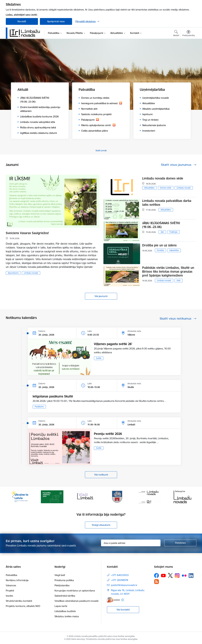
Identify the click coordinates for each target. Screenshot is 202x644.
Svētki (99, 358)
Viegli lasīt (60, 575)
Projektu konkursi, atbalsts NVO (23, 606)
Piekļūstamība (62, 585)
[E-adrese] (113, 600)
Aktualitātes (149, 188)
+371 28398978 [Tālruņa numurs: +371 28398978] (120, 580)
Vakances (11, 585)
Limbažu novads (31, 273)
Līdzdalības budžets (65, 611)
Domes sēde (166, 188)
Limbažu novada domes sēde (163, 178)
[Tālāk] (189, 497)
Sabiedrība (174, 250)
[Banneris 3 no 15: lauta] (85, 497)
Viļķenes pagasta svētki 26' (113, 344)
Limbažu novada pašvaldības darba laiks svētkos (167, 203)
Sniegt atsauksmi (101, 525)
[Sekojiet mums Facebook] (156, 575)
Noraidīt (22, 21)
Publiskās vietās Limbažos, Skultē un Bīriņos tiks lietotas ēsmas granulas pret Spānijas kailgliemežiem (168, 272)
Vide (179, 280)
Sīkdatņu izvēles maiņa (67, 616)
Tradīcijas (173, 232)
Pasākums (39, 407)
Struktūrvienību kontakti (19, 601)
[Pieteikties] (180, 543)
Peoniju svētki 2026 (108, 434)
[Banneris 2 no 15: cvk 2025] (52, 497)
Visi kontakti (123, 610)
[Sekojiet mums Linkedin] (191, 576)
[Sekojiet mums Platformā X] (170, 575)
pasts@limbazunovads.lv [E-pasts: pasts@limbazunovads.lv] (124, 585)
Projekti (10, 591)
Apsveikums (13, 273)
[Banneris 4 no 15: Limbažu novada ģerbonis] (117, 497)
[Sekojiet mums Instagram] (177, 576)
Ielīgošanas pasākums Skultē (53, 396)
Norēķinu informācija (17, 580)
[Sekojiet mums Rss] (156, 582)
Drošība (160, 250)
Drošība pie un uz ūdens (159, 245)
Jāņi (162, 232)
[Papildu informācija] (123, 600)
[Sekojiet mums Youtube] (163, 575)
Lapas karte (61, 606)
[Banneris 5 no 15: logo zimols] (150, 497)
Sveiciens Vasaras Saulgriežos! (27, 233)
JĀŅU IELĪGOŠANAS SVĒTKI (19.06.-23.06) (161, 225)
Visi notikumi (101, 475)
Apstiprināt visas (56, 21)
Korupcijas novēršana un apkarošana (75, 591)
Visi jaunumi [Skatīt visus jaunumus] (101, 296)
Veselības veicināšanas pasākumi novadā (76, 601)
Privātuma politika (64, 580)
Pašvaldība (11, 575)
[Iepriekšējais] (13, 497)
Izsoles (9, 596)
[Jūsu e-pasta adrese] (131, 543)
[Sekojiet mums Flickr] (184, 575)
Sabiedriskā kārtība (65, 596)
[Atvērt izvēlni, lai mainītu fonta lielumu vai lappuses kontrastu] (189, 34)
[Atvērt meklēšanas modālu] (176, 34)
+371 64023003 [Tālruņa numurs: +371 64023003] (120, 575)
